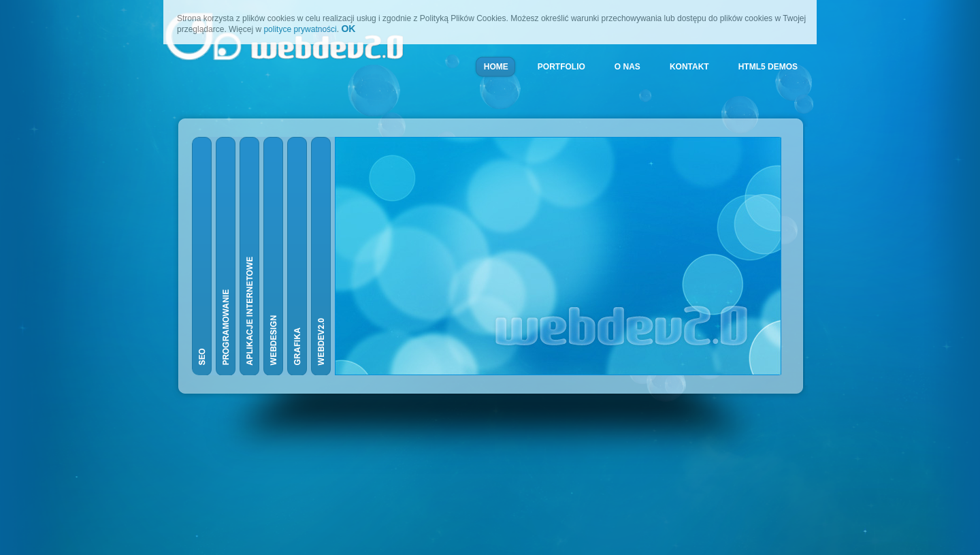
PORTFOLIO (561, 67)
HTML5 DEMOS (768, 67)
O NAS (627, 67)
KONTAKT (689, 67)
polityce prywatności (300, 29)
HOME (496, 67)
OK (348, 29)
